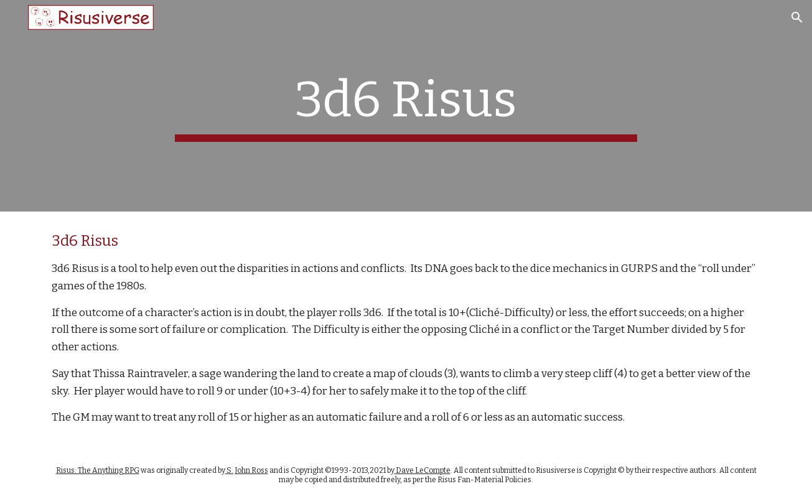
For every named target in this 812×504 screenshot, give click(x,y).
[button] (797, 17)
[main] (406, 106)
